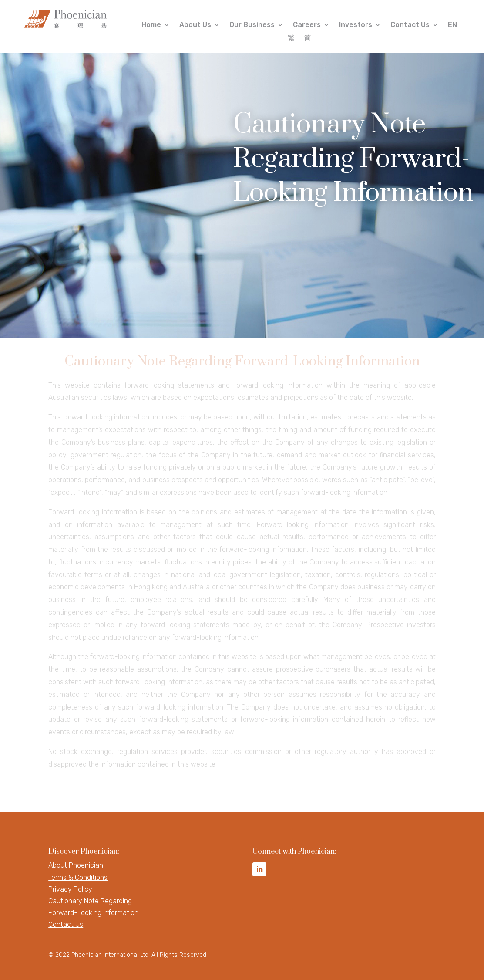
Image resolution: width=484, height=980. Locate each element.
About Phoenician (76, 865)
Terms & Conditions (78, 877)
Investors (356, 25)
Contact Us (410, 25)
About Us (195, 25)
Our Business (252, 25)
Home (151, 25)
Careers (307, 25)
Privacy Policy (70, 889)
